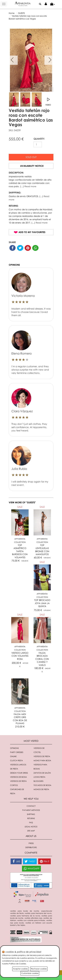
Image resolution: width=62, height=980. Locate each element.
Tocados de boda (42, 785)
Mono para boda (42, 760)
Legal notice (31, 827)
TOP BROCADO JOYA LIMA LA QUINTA (42, 603)
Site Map (31, 831)
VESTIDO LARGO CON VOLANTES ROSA (20, 656)
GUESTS (21, 13)
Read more (30, 186)
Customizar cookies (30, 973)
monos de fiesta (41, 789)
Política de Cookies (18, 964)
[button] (53, 4)
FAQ (31, 822)
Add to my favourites (32, 232)
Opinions (14, 748)
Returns (31, 818)
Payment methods (31, 810)
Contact (31, 806)
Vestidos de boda (18, 777)
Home (12, 13)
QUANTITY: (39, 139)
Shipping (31, 814)
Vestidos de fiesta (42, 756)
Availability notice (32, 166)
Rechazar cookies (39, 969)
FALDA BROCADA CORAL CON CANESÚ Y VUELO (42, 659)
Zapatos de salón (42, 773)
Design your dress (19, 773)
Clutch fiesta (16, 760)
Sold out (31, 157)
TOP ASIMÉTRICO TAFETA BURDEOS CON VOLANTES (20, 551)
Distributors (31, 847)
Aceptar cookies (20, 969)
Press (31, 843)
